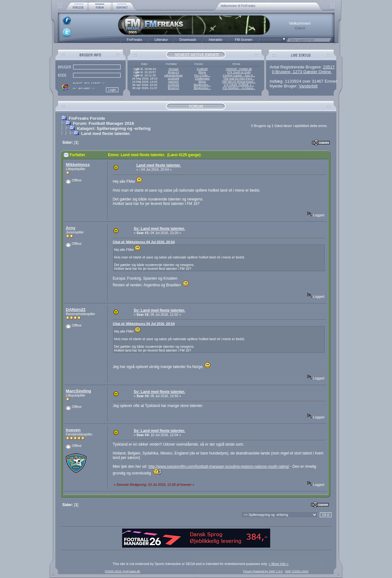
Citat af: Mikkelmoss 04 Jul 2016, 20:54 (144, 242)
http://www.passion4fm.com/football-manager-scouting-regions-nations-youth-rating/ (219, 467)
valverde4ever (174, 75)
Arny (71, 228)
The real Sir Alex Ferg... (239, 79)
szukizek (173, 79)
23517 (329, 67)
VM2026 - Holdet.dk (239, 69)
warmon (174, 82)
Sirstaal (174, 69)
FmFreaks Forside (87, 118)
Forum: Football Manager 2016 (103, 123)
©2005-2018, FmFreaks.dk (122, 571)
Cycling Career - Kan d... (239, 75)
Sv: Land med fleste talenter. (160, 229)
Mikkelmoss (78, 165)
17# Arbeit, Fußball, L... (239, 85)
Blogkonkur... (202, 85)
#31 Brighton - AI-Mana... (239, 88)
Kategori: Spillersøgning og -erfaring (114, 128)
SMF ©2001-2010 (297, 571)
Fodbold (202, 69)
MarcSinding (78, 391)
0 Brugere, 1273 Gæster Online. (302, 72)
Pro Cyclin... (202, 75)
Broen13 (174, 72)
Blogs (202, 72)
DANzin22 (76, 310)
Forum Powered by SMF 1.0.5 (263, 571)
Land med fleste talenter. (106, 133)
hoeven (73, 430)
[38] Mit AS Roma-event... (239, 82)
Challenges (202, 79)
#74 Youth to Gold (239, 72)
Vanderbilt (308, 86)
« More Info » (279, 564)
